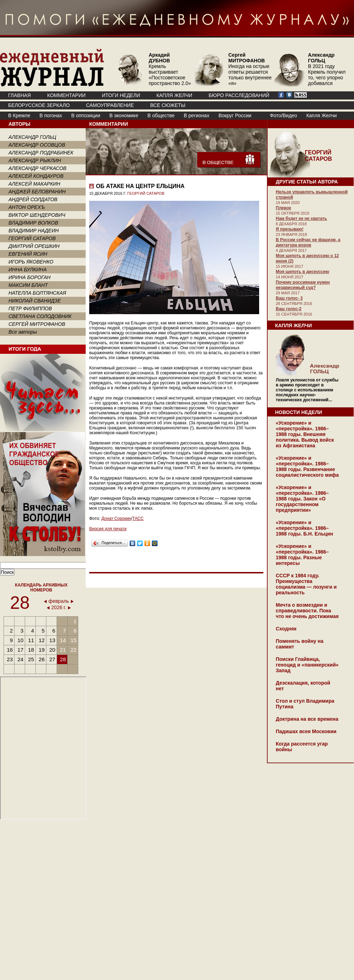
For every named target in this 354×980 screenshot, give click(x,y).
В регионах (196, 115)
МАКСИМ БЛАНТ (28, 285)
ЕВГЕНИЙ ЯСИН (28, 254)
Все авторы (23, 332)
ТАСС (138, 519)
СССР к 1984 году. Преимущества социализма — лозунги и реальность (306, 584)
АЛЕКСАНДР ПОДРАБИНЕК (41, 153)
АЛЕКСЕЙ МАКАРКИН (34, 184)
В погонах (51, 115)
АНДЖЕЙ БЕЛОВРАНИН (37, 192)
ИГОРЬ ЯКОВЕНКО (31, 262)
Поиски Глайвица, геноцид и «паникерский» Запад (307, 665)
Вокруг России (235, 115)
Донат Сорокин (116, 519)
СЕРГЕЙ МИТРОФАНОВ (37, 324)
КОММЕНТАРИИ (66, 95)
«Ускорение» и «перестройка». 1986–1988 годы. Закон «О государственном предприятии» (302, 499)
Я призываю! (290, 229)
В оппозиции (86, 115)
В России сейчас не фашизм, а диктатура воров (308, 242)
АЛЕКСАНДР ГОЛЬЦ (32, 137)
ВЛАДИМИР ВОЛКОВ (33, 223)
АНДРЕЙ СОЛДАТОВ (33, 199)
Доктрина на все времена (307, 719)
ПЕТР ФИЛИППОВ (30, 308)
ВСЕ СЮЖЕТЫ (168, 105)
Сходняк (286, 629)
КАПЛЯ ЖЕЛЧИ (174, 95)
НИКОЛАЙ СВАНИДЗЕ (35, 301)
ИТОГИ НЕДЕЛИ (121, 95)
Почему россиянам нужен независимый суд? (303, 285)
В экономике (124, 115)
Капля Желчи (321, 115)
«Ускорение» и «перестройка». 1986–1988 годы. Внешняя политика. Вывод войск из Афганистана (305, 434)
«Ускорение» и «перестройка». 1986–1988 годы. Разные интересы (302, 555)
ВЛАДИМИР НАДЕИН (34, 231)
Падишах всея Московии (306, 731)
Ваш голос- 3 (289, 298)
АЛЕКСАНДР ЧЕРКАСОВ (38, 168)
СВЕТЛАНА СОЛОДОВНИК (40, 316)
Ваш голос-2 (289, 309)
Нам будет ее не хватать (301, 219)
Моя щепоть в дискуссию (302, 272)
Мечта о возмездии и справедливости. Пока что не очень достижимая (307, 611)
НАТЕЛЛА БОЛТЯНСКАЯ (37, 293)
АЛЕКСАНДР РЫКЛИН (35, 160)
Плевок (283, 208)
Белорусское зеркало (39, 105)
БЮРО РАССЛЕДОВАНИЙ (239, 95)
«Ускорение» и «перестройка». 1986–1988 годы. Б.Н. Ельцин (304, 528)
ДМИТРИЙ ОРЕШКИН (34, 246)
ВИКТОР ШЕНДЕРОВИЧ (37, 215)
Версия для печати (108, 529)
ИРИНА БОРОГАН (30, 277)
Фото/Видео (283, 115)
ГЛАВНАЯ (19, 95)
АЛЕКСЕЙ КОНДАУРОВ (36, 176)
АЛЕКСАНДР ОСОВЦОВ (37, 145)
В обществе (161, 115)
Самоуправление (110, 105)
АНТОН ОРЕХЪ (27, 207)
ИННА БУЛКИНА (28, 270)
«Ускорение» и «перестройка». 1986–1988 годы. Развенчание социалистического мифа (307, 466)
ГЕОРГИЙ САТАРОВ (32, 238)
